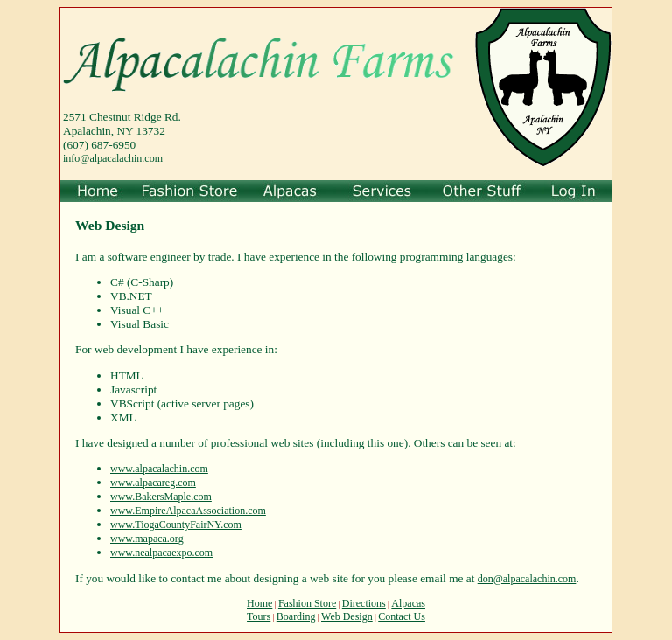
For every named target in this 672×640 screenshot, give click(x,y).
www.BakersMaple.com (161, 497)
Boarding (296, 616)
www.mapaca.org (147, 539)
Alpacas (408, 603)
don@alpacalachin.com (527, 579)
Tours (259, 616)
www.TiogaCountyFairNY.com (176, 525)
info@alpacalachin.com (113, 158)
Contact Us (402, 616)
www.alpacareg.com (153, 483)
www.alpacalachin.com (159, 469)
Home (259, 603)
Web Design (347, 616)
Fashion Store (307, 603)
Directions (364, 603)
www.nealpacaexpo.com (161, 553)
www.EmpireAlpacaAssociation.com (188, 511)
